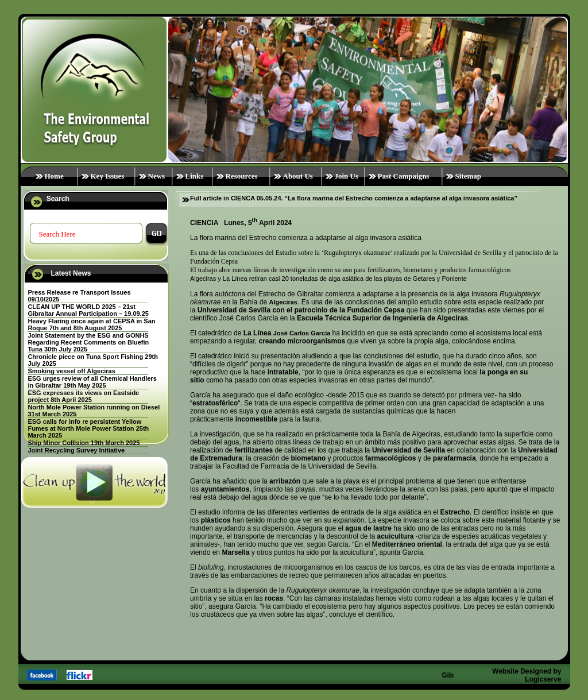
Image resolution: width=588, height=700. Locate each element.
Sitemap (469, 176)
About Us (298, 176)
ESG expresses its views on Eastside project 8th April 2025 (83, 396)
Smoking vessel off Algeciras (71, 371)
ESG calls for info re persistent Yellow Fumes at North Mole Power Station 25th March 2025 (88, 428)
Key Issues (108, 176)
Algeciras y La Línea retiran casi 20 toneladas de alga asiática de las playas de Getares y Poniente (328, 279)
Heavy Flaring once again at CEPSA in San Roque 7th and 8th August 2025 (91, 324)
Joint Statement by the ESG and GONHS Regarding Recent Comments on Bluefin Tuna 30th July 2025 (88, 342)
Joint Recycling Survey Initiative (76, 450)
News (157, 176)
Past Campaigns (404, 176)
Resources (242, 176)
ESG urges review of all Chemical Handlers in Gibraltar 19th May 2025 (92, 382)
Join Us (347, 176)
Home (54, 176)
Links (195, 176)
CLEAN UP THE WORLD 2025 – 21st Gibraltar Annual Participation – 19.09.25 (88, 310)
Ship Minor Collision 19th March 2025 (84, 443)
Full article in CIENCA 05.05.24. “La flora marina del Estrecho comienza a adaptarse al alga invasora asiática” (354, 198)
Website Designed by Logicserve (527, 675)
